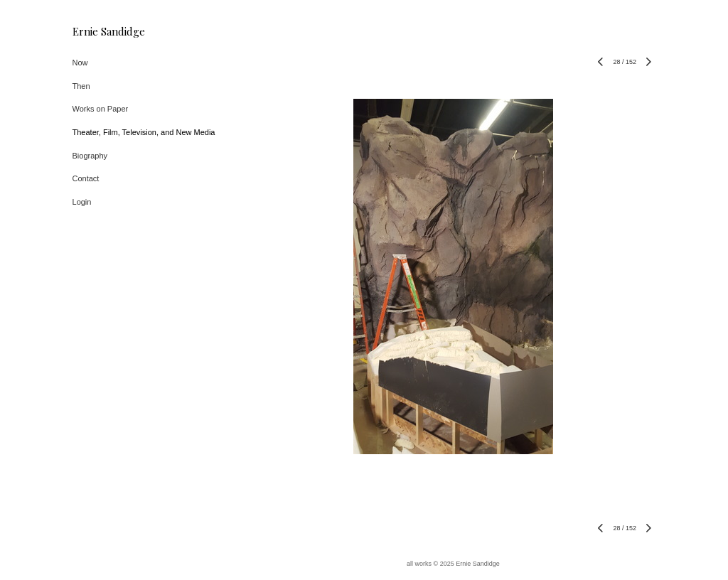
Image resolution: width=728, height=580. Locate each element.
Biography (90, 156)
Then (81, 86)
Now (80, 63)
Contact (86, 178)
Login (82, 202)
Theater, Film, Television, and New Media (144, 132)
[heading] (108, 32)
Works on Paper (101, 109)
